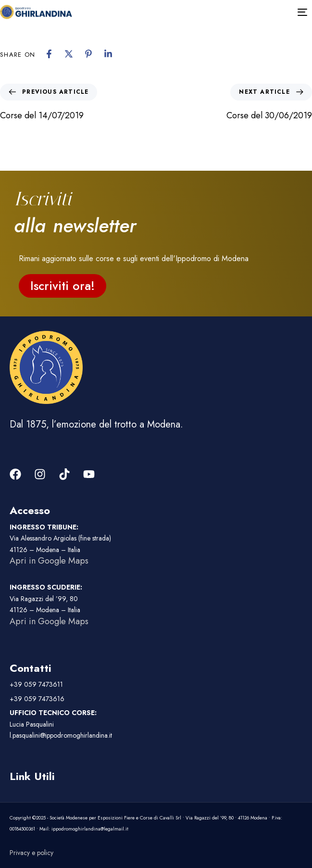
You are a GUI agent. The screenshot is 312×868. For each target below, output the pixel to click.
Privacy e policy (31, 853)
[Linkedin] (108, 54)
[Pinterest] (88, 54)
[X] (69, 54)
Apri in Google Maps (49, 561)
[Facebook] (49, 54)
